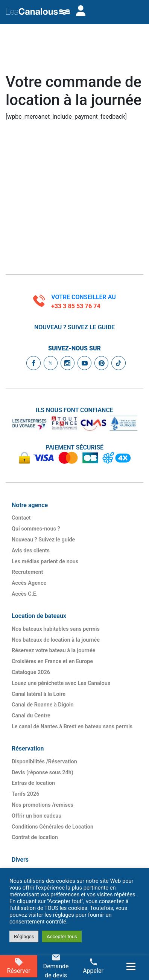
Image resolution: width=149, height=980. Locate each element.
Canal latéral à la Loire (39, 694)
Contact (21, 518)
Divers (20, 860)
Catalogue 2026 (31, 672)
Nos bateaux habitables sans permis (56, 629)
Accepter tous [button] (62, 936)
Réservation (28, 748)
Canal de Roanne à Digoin (43, 705)
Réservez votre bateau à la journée (53, 651)
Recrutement (27, 572)
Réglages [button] (24, 936)
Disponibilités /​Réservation (44, 762)
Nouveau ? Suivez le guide (74, 327)
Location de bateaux (39, 616)
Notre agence (30, 505)
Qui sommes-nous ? (36, 529)
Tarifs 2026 (25, 794)
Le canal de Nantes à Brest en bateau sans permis (72, 727)
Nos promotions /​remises (43, 805)
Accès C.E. (25, 594)
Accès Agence (29, 583)
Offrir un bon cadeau (36, 816)
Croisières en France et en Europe (52, 661)
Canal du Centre (31, 716)
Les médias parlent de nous (45, 562)
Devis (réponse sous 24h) (43, 773)
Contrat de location (35, 837)
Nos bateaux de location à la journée (56, 640)
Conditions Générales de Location (52, 827)
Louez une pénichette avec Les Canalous (61, 683)
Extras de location (33, 783)
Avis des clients (31, 551)
